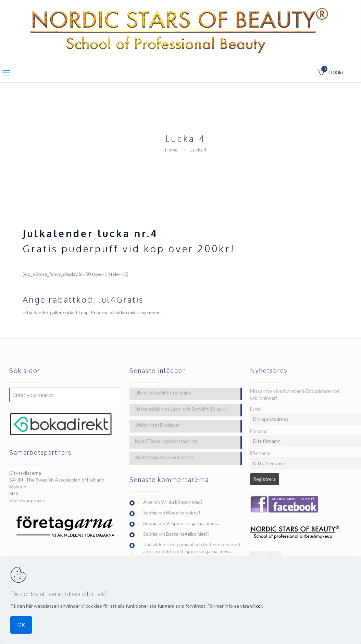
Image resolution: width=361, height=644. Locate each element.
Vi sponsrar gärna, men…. (193, 523)
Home (171, 150)
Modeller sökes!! (184, 513)
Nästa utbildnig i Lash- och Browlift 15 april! (181, 409)
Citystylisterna (25, 473)
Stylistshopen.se (27, 500)
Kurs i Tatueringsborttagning (166, 441)
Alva (148, 502)
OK (21, 625)
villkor (256, 606)
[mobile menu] (6, 73)
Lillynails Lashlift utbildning (163, 393)
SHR (14, 493)
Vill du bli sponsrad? (182, 502)
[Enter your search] (65, 395)
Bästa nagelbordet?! (188, 534)
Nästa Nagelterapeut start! (164, 457)
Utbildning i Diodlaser (157, 425)
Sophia (150, 513)
